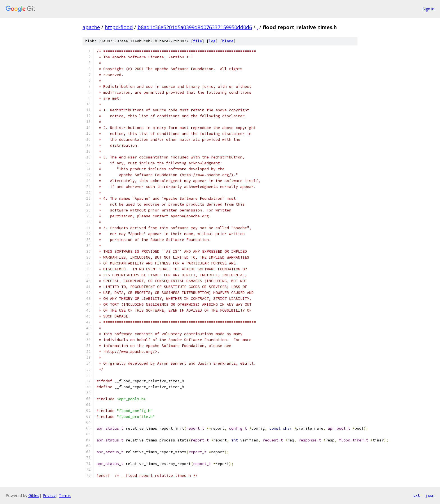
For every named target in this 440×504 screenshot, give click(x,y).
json (430, 495)
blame (228, 41)
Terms (65, 495)
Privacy (49, 495)
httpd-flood (119, 27)
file (198, 41)
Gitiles (34, 495)
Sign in (428, 9)
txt (416, 495)
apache (91, 27)
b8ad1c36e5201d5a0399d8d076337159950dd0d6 (195, 27)
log (212, 41)
